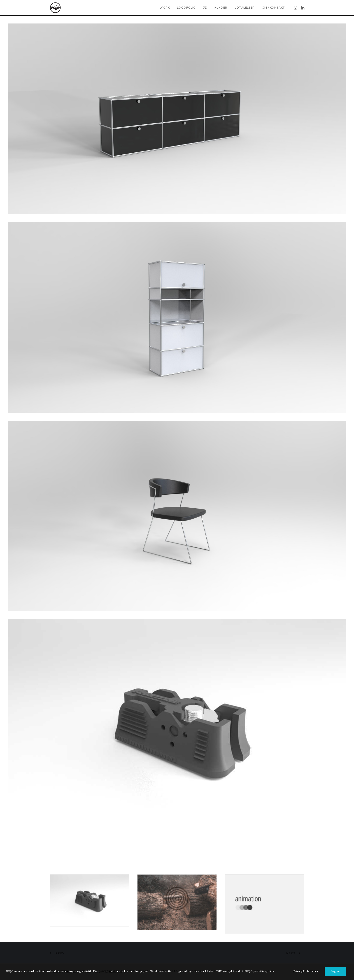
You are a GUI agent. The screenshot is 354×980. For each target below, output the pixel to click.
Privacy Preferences (306, 971)
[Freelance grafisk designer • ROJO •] (55, 8)
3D (205, 8)
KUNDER (221, 8)
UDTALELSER (245, 8)
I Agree (335, 971)
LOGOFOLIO (186, 8)
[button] (296, 8)
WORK (165, 8)
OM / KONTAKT (273, 8)
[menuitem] (165, 8)
